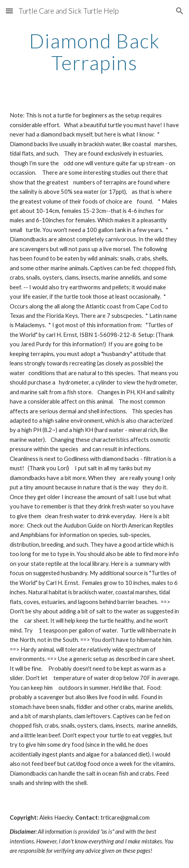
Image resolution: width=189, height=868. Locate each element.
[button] (9, 11)
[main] (94, 52)
